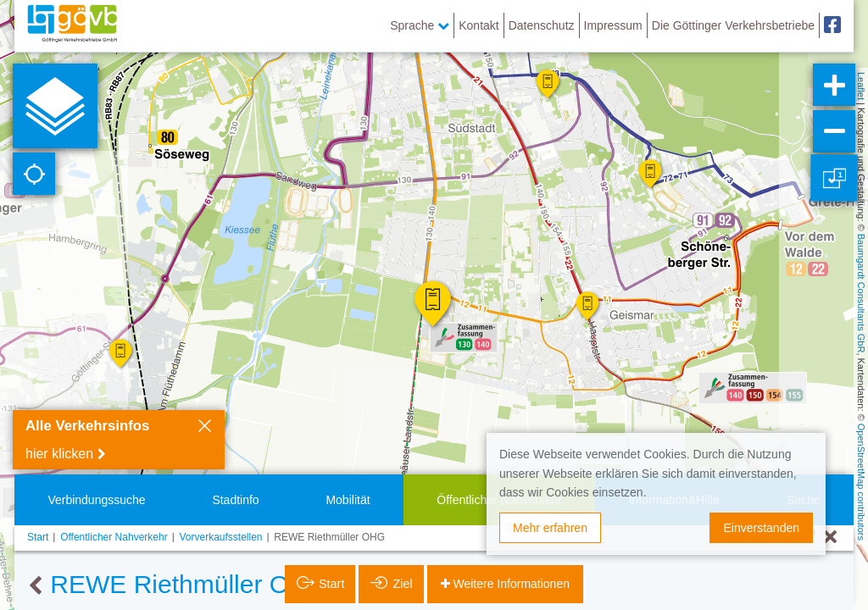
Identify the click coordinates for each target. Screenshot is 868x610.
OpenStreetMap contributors (861, 482)
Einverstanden (761, 528)
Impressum (613, 25)
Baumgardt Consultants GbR (861, 294)
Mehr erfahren (550, 528)
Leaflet (861, 86)
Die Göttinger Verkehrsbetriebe (733, 25)
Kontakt (479, 25)
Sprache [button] (420, 25)
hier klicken (59, 454)
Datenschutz (542, 25)
